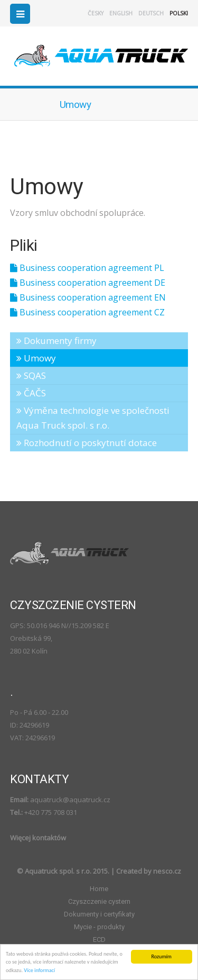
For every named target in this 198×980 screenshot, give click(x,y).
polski (179, 13)
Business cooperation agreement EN (88, 297)
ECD (99, 940)
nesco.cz (167, 871)
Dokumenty (99, 914)
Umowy (36, 358)
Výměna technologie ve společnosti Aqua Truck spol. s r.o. (93, 418)
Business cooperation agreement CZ (87, 312)
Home (99, 889)
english (121, 13)
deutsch (151, 13)
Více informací (39, 970)
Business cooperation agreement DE (88, 283)
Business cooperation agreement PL (87, 268)
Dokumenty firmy (56, 341)
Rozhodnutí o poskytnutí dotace (87, 443)
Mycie (99, 927)
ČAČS (31, 393)
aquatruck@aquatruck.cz (70, 800)
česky (96, 13)
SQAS (31, 375)
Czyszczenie (99, 901)
